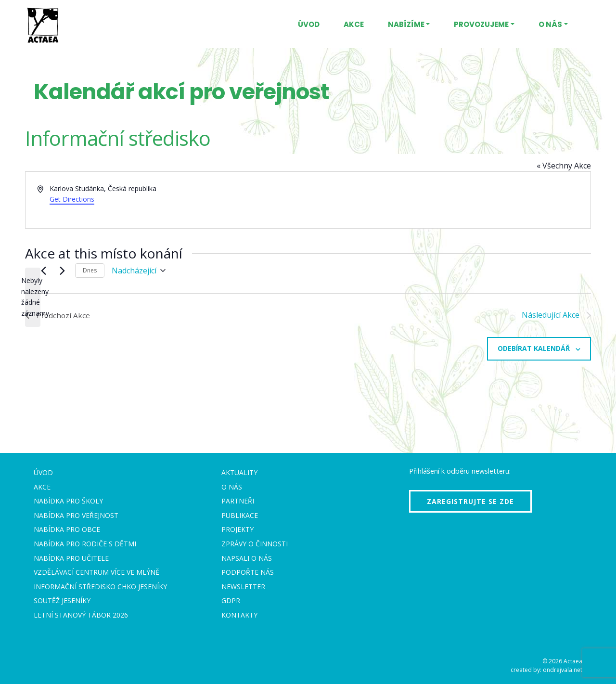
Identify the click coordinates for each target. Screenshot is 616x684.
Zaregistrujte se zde (470, 501)
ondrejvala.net (563, 670)
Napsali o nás (247, 558)
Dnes (90, 270)
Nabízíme (406, 24)
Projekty (237, 529)
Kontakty (239, 615)
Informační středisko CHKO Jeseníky (100, 587)
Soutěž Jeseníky (62, 600)
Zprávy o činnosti (255, 544)
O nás (550, 24)
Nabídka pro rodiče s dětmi (85, 544)
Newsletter (243, 587)
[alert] (33, 297)
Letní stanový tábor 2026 (81, 615)
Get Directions (72, 199)
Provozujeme (481, 24)
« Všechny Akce (564, 166)
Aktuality (239, 472)
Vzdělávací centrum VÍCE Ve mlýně (96, 572)
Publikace (240, 515)
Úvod (309, 24)
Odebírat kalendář (534, 348)
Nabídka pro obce (67, 529)
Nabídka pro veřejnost (76, 515)
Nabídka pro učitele (71, 558)
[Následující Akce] (62, 271)
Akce (354, 24)
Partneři (238, 501)
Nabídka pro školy (68, 501)
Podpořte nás (248, 572)
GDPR (231, 600)
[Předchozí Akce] (43, 271)
